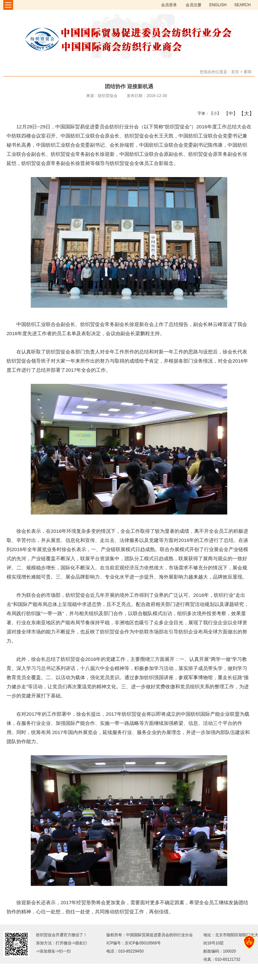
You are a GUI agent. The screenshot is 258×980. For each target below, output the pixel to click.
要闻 (248, 72)
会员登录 (169, 5)
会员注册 (193, 5)
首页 (235, 72)
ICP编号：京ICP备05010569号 (133, 943)
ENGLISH (218, 5)
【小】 (214, 113)
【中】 (228, 113)
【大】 (243, 113)
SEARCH (242, 5)
